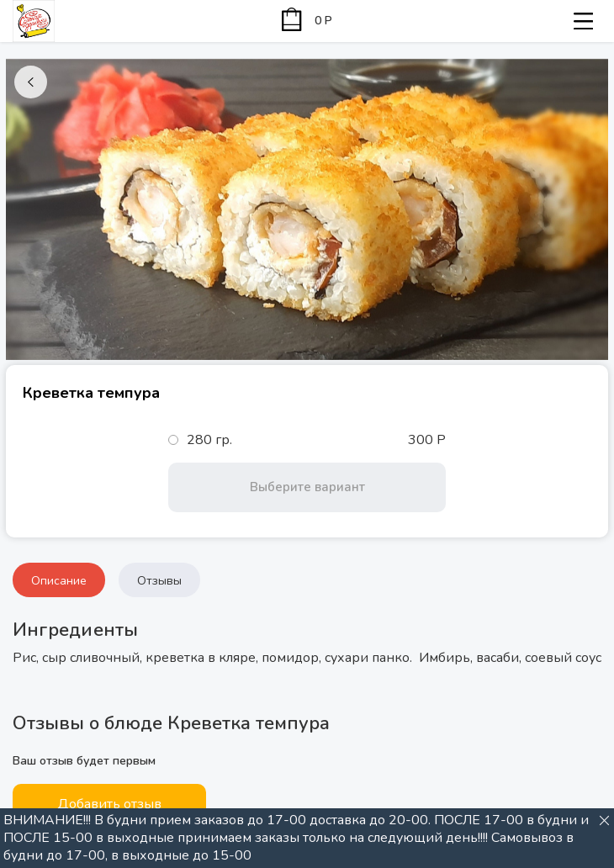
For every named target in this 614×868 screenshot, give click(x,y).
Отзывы (159, 581)
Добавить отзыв (109, 804)
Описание (59, 581)
